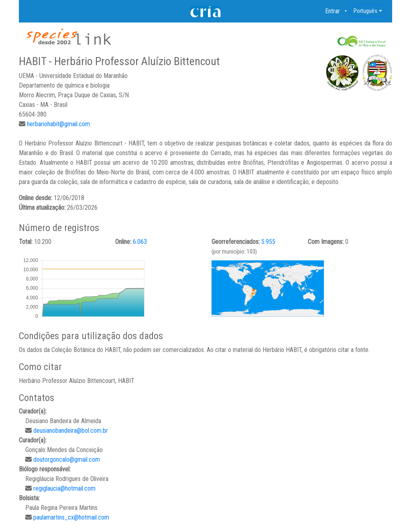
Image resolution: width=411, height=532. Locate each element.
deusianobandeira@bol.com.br (71, 431)
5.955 (268, 242)
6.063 (140, 242)
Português (365, 11)
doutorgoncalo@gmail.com (67, 459)
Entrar (333, 11)
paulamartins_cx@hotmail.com (71, 517)
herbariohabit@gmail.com (58, 124)
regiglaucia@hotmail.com (64, 488)
